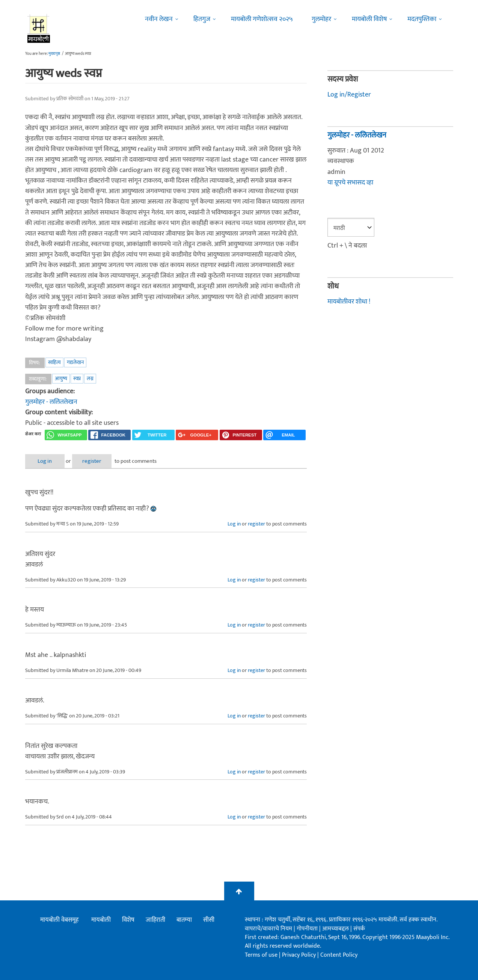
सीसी (209, 920)
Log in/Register (349, 95)
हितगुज (202, 19)
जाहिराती (155, 920)
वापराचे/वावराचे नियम (268, 929)
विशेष (128, 920)
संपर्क (359, 929)
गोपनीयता (308, 929)
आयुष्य (61, 378)
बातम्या (184, 920)
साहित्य (54, 362)
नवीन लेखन (159, 19)
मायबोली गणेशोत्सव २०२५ (262, 19)
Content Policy (339, 955)
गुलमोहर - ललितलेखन (51, 402)
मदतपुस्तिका (422, 19)
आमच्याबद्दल (336, 929)
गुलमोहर (321, 19)
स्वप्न (77, 378)
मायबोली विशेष (369, 19)
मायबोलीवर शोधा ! (349, 302)
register (92, 461)
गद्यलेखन (75, 362)
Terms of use (261, 955)
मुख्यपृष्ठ (54, 54)
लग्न (90, 378)
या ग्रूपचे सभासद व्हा (350, 183)
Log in (45, 461)
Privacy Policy (300, 955)
